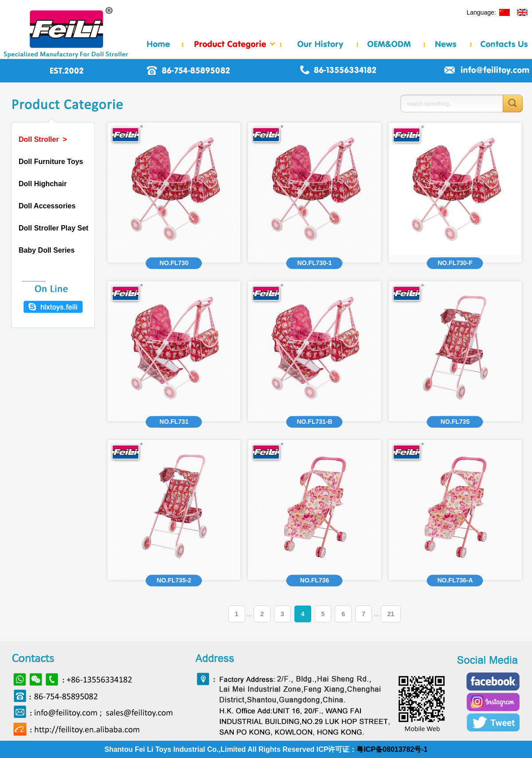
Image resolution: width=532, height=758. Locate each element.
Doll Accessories (47, 206)
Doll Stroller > (43, 139)
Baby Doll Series (47, 250)
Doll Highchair (43, 184)
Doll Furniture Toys (51, 162)
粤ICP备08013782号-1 (392, 749)
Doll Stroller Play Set (53, 228)
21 (391, 614)
